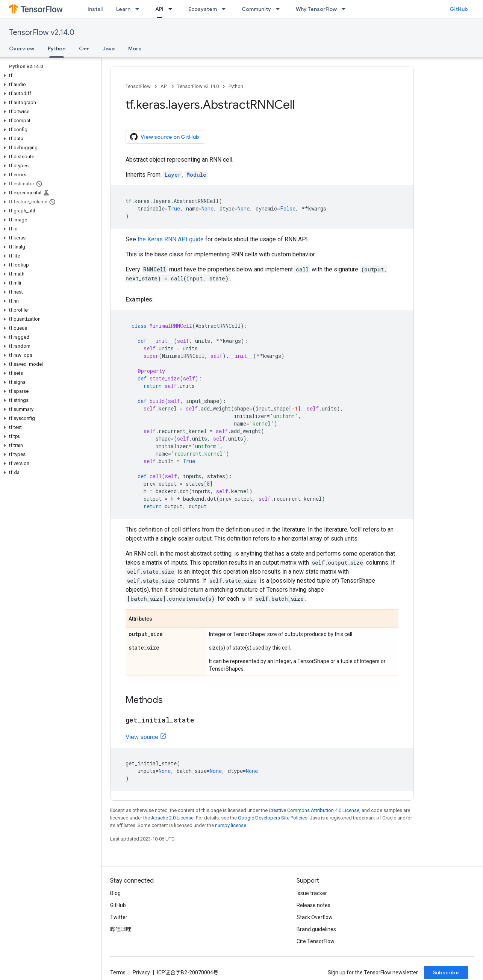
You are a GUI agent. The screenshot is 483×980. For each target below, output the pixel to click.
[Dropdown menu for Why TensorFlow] (346, 9)
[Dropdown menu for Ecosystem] (226, 9)
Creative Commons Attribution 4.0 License (314, 810)
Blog (115, 893)
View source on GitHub (165, 137)
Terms (118, 972)
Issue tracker (312, 893)
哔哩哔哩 (121, 929)
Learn (123, 9)
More (135, 48)
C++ (84, 48)
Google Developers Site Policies (273, 818)
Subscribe (446, 972)
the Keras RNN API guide (171, 239)
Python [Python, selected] (57, 48)
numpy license (231, 825)
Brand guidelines (316, 929)
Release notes (313, 905)
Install (95, 9)
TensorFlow (138, 86)
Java (109, 48)
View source (142, 737)
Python (236, 86)
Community (256, 9)
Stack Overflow (315, 917)
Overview (22, 48)
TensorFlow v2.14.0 (42, 33)
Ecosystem (203, 9)
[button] (49, 76)
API (164, 86)
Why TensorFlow (316, 9)
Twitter (119, 917)
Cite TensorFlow (316, 941)
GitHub (459, 9)
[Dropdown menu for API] (173, 9)
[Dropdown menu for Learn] (139, 9)
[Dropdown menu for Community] (280, 9)
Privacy (141, 972)
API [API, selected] (159, 9)
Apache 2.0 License (172, 818)
